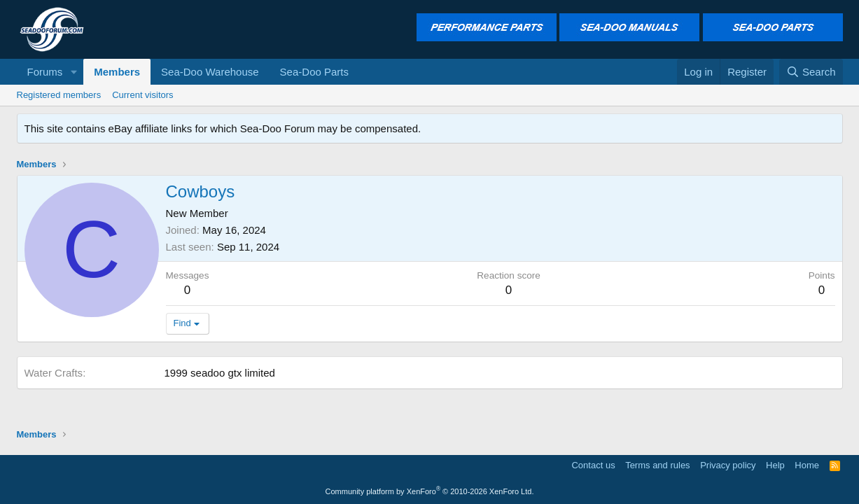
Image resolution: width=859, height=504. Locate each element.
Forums (45, 72)
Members (117, 72)
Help (775, 465)
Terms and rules (657, 465)
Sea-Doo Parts (314, 72)
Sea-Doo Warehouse (210, 72)
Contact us (593, 465)
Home (807, 465)
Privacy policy (728, 465)
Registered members (59, 95)
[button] (74, 72)
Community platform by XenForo (430, 491)
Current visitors (142, 95)
